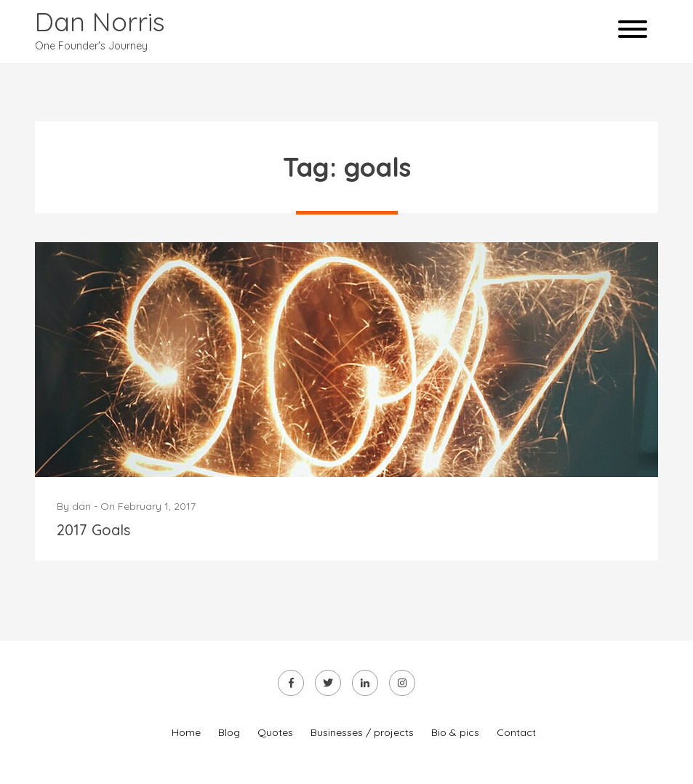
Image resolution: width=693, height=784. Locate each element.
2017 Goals (93, 530)
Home (186, 732)
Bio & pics (455, 732)
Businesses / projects (362, 732)
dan (81, 506)
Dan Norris (100, 21)
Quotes (275, 732)
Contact (516, 732)
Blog (229, 732)
